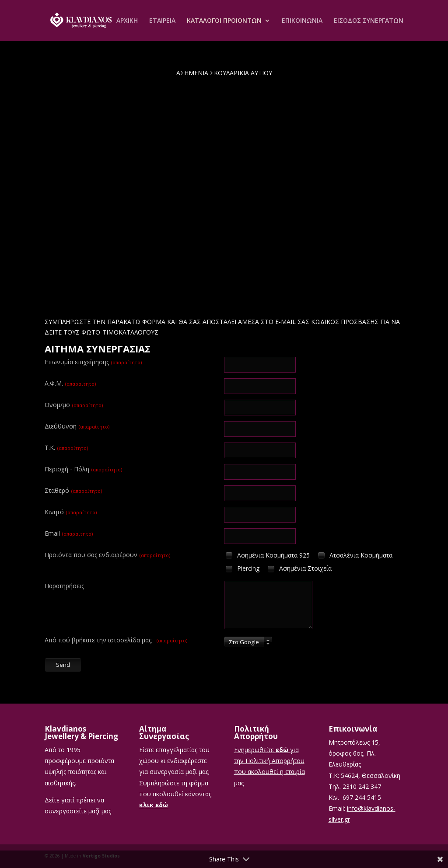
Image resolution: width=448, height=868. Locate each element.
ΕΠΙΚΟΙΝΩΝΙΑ (302, 21)
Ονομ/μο (74, 405)
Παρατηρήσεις (64, 586)
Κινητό (71, 512)
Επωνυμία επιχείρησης (93, 362)
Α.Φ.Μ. (70, 383)
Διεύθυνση (77, 426)
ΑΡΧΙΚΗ (127, 21)
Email (69, 533)
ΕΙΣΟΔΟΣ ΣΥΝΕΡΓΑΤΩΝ (369, 21)
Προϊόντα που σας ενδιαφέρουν (107, 555)
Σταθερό (73, 490)
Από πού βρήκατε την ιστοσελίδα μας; (116, 640)
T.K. (66, 448)
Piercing (242, 569)
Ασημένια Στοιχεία (299, 569)
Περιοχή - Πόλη (83, 469)
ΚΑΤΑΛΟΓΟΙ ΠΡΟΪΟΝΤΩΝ (224, 21)
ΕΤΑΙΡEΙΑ (162, 21)
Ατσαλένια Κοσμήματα (354, 556)
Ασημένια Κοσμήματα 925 (267, 556)
